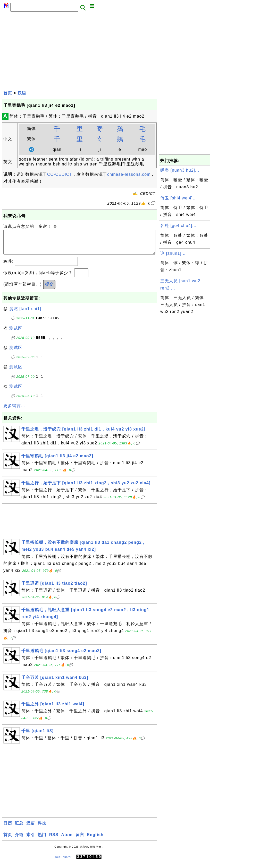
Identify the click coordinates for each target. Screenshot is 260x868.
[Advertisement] (79, 51)
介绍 (19, 840)
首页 (8, 93)
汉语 (22, 93)
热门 (42, 840)
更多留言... (14, 411)
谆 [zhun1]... (173, 253)
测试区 (16, 333)
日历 (8, 828)
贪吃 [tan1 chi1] (25, 314)
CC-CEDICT (60, 174)
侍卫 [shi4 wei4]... (179, 198)
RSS (54, 840)
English (95, 840)
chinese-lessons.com (129, 174)
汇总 (19, 828)
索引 (31, 840)
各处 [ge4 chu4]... (178, 226)
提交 (49, 289)
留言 (80, 840)
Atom (67, 840)
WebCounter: (64, 862)
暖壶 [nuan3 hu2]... (180, 170)
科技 (42, 828)
